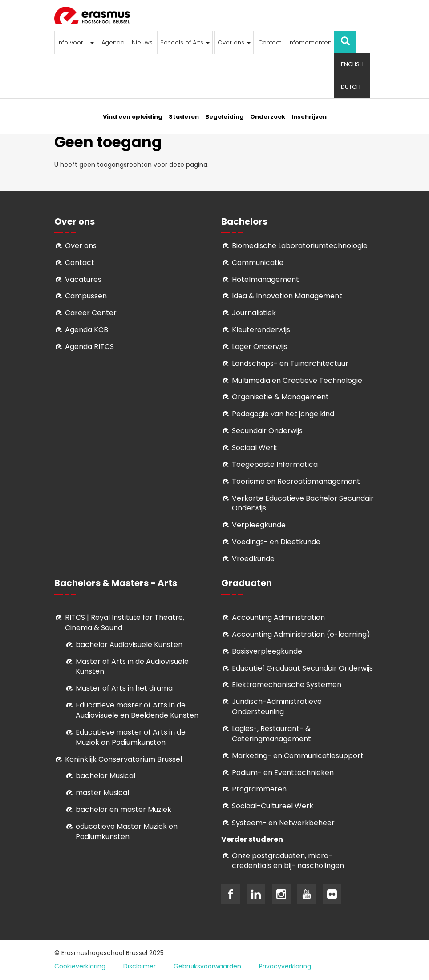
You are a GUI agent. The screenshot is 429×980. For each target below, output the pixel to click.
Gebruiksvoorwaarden (207, 966)
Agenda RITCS (89, 347)
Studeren (184, 117)
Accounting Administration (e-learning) (301, 634)
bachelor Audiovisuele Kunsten (129, 645)
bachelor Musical (105, 776)
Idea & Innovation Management (287, 296)
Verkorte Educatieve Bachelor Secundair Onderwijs (303, 503)
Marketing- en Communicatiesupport (298, 756)
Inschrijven (309, 117)
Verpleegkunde (259, 525)
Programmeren (259, 789)
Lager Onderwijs (260, 347)
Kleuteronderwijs (261, 330)
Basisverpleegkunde (267, 651)
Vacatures (83, 279)
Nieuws (142, 42)
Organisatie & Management (280, 397)
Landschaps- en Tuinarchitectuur (290, 363)
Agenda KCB (87, 330)
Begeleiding (225, 117)
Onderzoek (268, 117)
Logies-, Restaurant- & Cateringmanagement (271, 734)
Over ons (234, 42)
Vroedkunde (253, 559)
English (352, 64)
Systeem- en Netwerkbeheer (283, 823)
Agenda (113, 42)
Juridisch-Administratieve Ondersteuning (277, 707)
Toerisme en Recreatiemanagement (296, 481)
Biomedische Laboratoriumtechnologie (300, 246)
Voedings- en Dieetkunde (276, 542)
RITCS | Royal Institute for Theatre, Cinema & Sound (125, 623)
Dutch (351, 87)
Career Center (91, 313)
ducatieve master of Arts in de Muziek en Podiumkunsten (131, 737)
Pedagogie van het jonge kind (283, 414)
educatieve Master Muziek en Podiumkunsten (127, 831)
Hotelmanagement (265, 279)
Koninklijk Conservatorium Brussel (123, 759)
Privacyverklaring (285, 966)
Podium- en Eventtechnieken (283, 773)
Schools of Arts (185, 42)
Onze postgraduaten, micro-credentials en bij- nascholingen (288, 861)
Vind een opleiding (133, 117)
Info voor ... (76, 42)
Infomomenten (310, 42)
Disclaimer (140, 966)
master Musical (102, 793)
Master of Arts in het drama (124, 688)
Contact (270, 42)
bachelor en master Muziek (123, 809)
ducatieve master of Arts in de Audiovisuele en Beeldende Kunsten (137, 710)
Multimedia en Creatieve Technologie (297, 380)
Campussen (86, 296)
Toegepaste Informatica (275, 464)
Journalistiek (254, 313)
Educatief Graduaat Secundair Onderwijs (302, 668)
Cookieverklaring (80, 966)
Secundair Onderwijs (267, 431)
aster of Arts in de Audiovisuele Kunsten (132, 667)
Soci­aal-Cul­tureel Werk (273, 806)
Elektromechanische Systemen (287, 685)
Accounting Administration (278, 617)
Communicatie (258, 263)
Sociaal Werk (255, 448)
